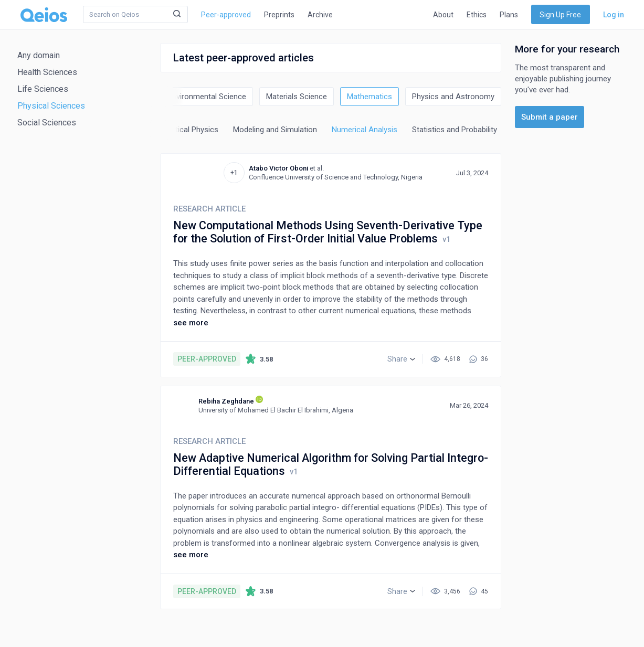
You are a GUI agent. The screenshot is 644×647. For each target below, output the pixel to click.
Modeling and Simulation (275, 130)
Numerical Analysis (365, 130)
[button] (401, 359)
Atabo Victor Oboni (278, 168)
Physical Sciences (51, 106)
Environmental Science (207, 97)
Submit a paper (550, 117)
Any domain (39, 55)
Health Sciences (47, 72)
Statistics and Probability (455, 130)
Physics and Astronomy (453, 97)
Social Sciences (47, 123)
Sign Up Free (560, 15)
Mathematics (369, 97)
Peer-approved (226, 15)
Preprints (279, 15)
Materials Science (297, 97)
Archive (320, 15)
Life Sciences (43, 89)
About (443, 15)
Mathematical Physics (181, 130)
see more (191, 323)
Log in (614, 15)
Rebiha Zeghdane (226, 401)
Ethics (477, 15)
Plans (509, 15)
